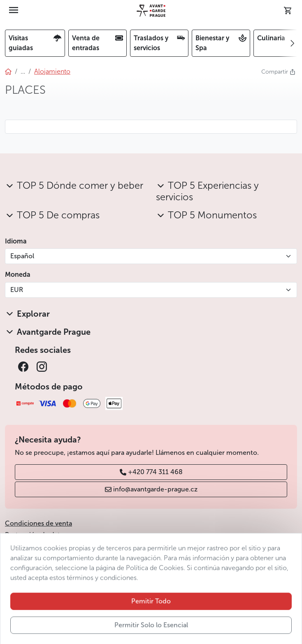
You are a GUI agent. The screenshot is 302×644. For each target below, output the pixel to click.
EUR (17, 290)
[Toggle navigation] (14, 11)
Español (22, 256)
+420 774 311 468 (151, 472)
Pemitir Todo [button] (151, 620)
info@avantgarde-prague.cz (151, 489)
